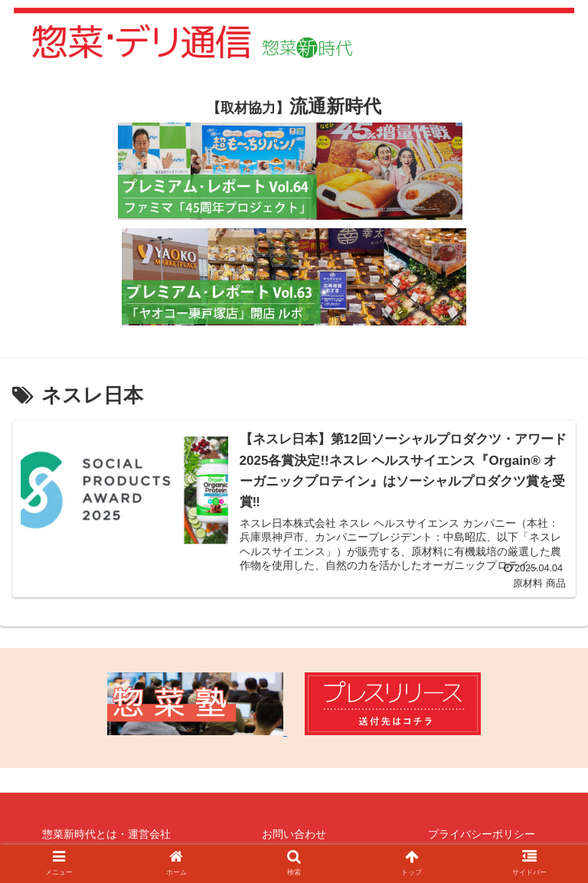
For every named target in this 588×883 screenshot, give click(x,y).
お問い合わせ (294, 834)
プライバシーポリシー (482, 834)
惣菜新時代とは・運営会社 (106, 834)
